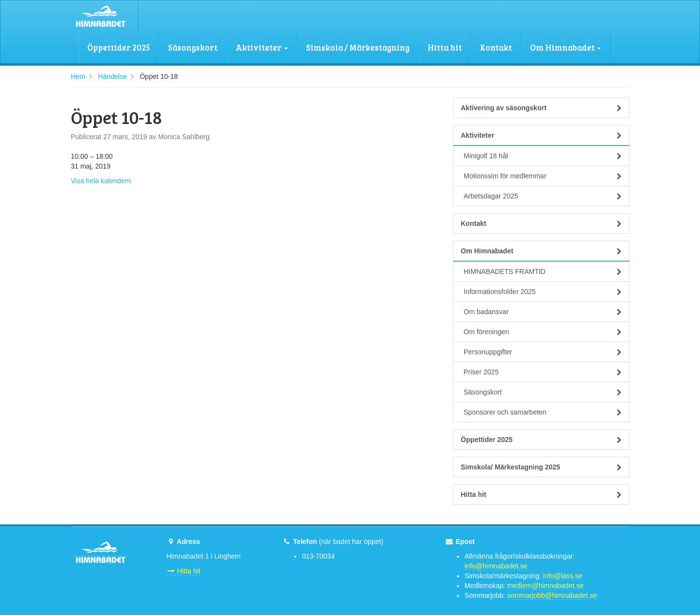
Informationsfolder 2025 (543, 292)
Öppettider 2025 (119, 47)
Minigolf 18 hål (543, 156)
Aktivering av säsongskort (541, 108)
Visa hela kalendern (101, 181)
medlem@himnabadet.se (545, 586)
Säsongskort (193, 47)
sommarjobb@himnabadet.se (552, 595)
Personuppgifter (543, 352)
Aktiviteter (262, 47)
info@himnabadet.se (496, 566)
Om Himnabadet (566, 47)
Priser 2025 (543, 372)
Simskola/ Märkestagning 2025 (541, 467)
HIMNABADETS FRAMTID (543, 271)
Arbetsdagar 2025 (543, 196)
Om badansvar (543, 312)
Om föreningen (543, 332)
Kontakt (496, 47)
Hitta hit (445, 47)
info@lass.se (563, 576)
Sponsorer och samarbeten (543, 412)
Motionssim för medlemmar (543, 176)
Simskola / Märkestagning (358, 47)
